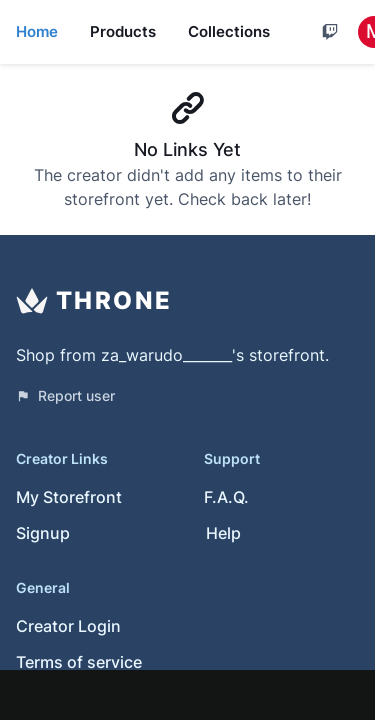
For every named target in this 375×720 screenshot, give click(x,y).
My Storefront (69, 497)
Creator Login (68, 626)
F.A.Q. (226, 497)
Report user (65, 395)
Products (123, 31)
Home (37, 31)
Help (223, 533)
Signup (43, 533)
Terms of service (79, 662)
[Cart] (330, 32)
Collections (229, 31)
